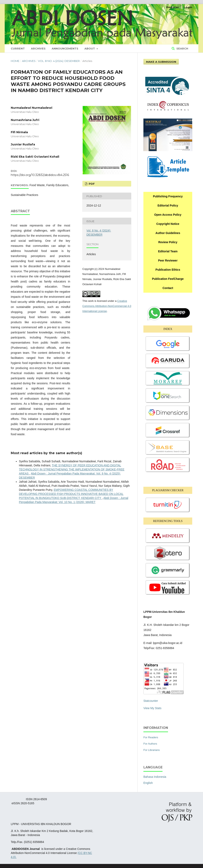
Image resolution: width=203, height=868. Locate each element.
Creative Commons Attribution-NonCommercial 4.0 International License (107, 306)
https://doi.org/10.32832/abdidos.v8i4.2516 (40, 175)
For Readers (151, 737)
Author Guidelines (168, 233)
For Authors (150, 744)
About (90, 48)
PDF (91, 184)
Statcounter (151, 701)
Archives (38, 48)
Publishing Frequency (168, 196)
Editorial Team (168, 251)
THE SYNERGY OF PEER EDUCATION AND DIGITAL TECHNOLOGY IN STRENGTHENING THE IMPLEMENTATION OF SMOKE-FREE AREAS (72, 469)
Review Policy (168, 242)
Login (188, 7)
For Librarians (152, 750)
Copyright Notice (168, 224)
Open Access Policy (168, 215)
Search (182, 48)
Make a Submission (161, 62)
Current (18, 48)
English (148, 783)
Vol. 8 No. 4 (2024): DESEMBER (59, 61)
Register (173, 7)
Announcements (65, 48)
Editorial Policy (168, 205)
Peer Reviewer (168, 260)
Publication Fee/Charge (168, 279)
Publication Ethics (168, 270)
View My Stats (152, 708)
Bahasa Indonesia (155, 777)
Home (15, 61)
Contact (168, 288)
